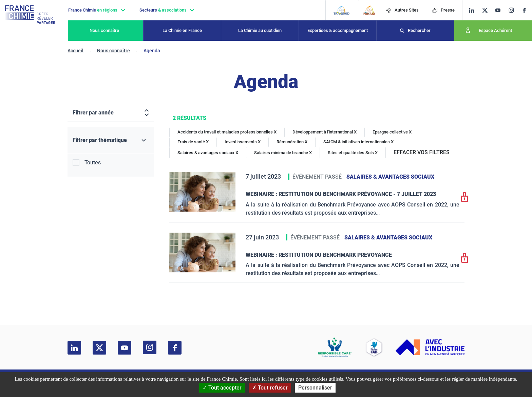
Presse (443, 10)
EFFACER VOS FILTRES (422, 152)
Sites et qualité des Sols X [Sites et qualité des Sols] (353, 153)
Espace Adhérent (495, 30)
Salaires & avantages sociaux (390, 177)
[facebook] (527, 10)
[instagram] (513, 10)
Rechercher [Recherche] (419, 30)
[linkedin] (472, 10)
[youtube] (500, 10)
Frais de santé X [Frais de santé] (193, 142)
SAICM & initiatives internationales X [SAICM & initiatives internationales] (358, 142)
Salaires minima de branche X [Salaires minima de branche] (283, 153)
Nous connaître (104, 30)
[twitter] (487, 10)
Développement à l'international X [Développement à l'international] (325, 132)
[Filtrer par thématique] (111, 140)
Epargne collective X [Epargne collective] (392, 132)
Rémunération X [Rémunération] (292, 142)
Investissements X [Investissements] (243, 142)
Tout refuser (270, 388)
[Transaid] (341, 10)
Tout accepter (222, 388)
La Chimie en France (182, 30)
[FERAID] (369, 10)
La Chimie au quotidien (260, 30)
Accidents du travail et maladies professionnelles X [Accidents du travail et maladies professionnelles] (227, 132)
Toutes (93, 163)
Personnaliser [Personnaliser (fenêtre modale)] (315, 388)
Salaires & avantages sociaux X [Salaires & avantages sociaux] (208, 153)
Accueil (75, 51)
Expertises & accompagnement (338, 30)
